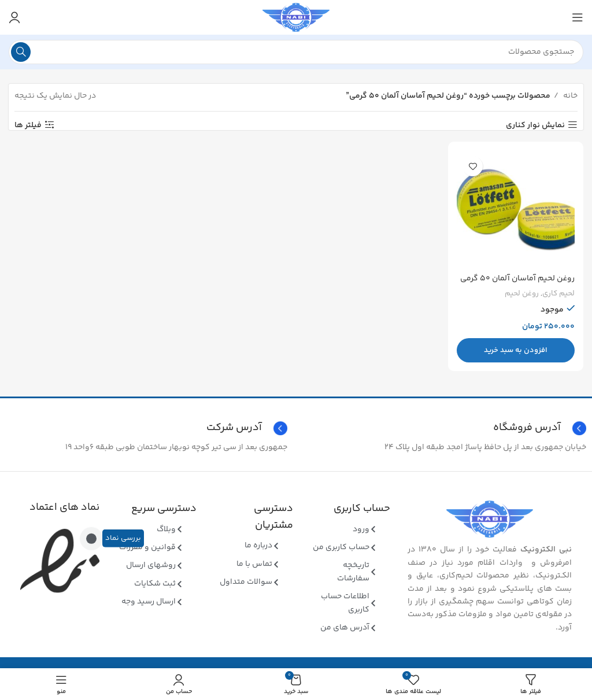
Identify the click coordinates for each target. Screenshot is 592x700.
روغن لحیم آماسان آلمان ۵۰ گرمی (517, 279)
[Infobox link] (147, 428)
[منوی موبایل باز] (578, 17)
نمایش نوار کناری (535, 125)
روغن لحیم (522, 294)
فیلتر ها (28, 125)
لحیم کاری (558, 294)
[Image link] (490, 519)
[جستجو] (296, 52)
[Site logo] (296, 17)
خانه (569, 96)
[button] (516, 350)
